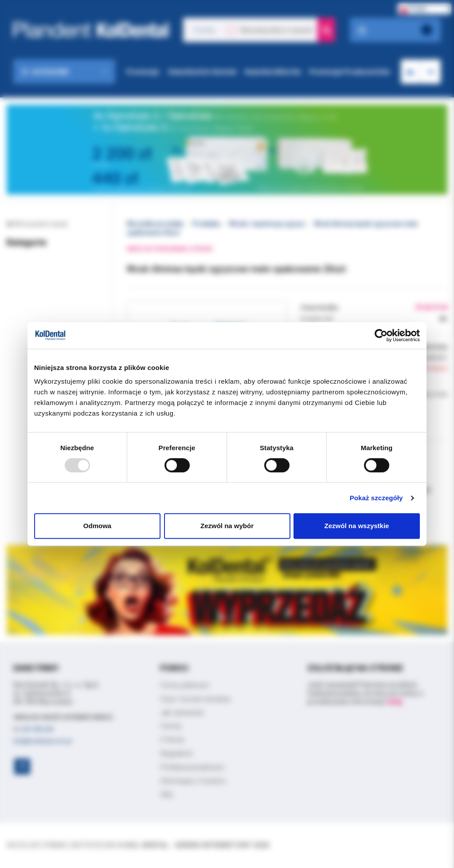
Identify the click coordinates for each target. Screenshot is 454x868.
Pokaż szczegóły (376, 498)
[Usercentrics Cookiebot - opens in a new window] (381, 335)
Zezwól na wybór (227, 526)
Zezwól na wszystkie (357, 526)
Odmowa (97, 526)
